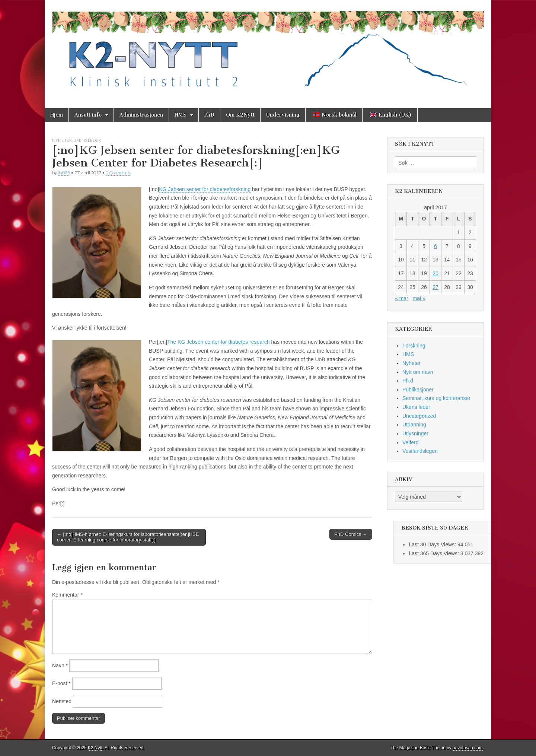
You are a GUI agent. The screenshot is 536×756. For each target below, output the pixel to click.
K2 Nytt (95, 748)
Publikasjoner (418, 390)
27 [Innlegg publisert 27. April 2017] (435, 287)
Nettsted (62, 701)
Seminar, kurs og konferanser (436, 398)
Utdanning (414, 425)
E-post (61, 683)
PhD (209, 115)
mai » (419, 298)
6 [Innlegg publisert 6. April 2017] (435, 246)
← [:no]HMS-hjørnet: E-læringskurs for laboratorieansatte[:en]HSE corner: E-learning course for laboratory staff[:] (128, 537)
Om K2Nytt (240, 115)
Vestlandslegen (420, 451)
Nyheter (62, 140)
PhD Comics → (351, 534)
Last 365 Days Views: (434, 553)
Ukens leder (87, 140)
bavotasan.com (468, 748)
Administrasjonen (141, 115)
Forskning (414, 346)
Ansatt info (88, 115)
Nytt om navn (418, 372)
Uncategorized (419, 416)
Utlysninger (415, 433)
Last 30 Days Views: (433, 544)
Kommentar (67, 595)
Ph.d (408, 381)
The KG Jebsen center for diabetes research (218, 342)
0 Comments (118, 173)
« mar (402, 298)
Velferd (411, 442)
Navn (60, 666)
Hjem (57, 115)
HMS (181, 115)
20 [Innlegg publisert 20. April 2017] (435, 273)
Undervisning (283, 115)
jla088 (64, 173)
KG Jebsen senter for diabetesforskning (205, 189)
